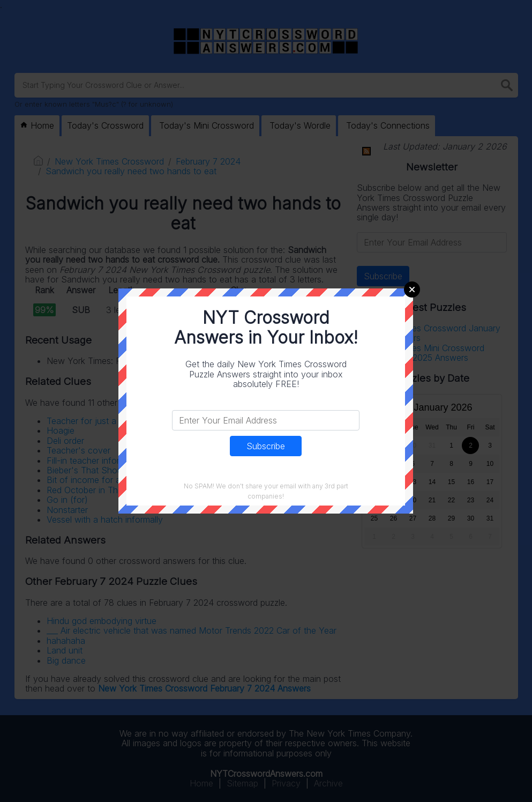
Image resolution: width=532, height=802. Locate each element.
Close (412, 289)
